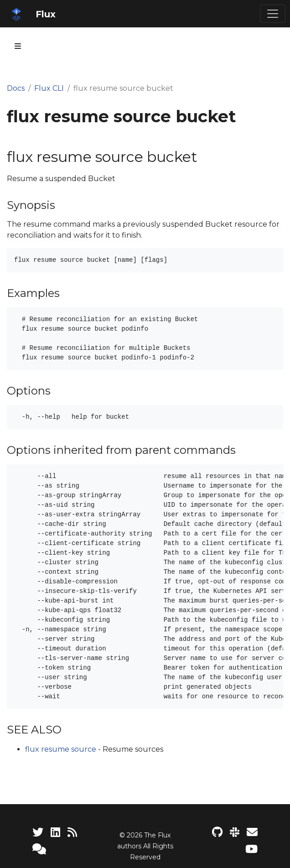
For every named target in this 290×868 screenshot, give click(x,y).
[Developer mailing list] (252, 832)
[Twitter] (38, 832)
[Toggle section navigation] (18, 46)
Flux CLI (49, 88)
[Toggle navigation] (273, 14)
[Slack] (235, 832)
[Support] (39, 849)
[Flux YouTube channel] (251, 849)
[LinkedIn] (55, 832)
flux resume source (61, 749)
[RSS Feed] (72, 832)
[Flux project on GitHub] (217, 832)
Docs (16, 88)
